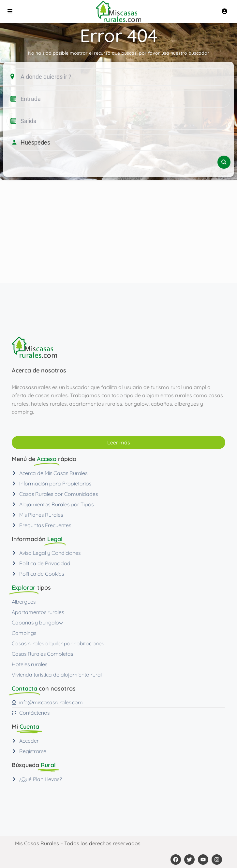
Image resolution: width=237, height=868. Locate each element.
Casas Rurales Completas (42, 654)
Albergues (24, 602)
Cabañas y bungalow (37, 623)
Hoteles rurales (30, 664)
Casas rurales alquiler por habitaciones (58, 643)
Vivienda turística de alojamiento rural (57, 675)
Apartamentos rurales (38, 612)
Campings (24, 633)
